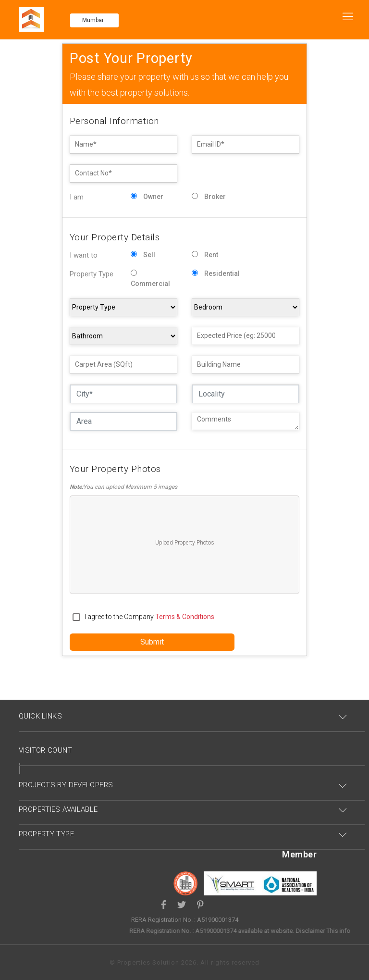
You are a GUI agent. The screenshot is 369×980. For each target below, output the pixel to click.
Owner (153, 197)
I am (77, 197)
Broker (215, 197)
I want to (84, 255)
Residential (222, 273)
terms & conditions (185, 617)
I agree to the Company (149, 617)
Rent (211, 255)
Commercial (150, 284)
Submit (152, 642)
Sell (149, 255)
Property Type (92, 274)
